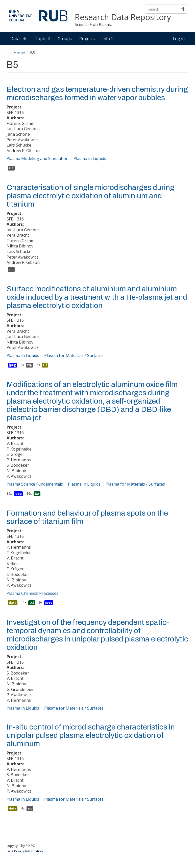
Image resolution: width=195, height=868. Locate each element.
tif (45, 365)
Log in (179, 39)
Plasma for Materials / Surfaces (74, 355)
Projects (87, 39)
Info (107, 39)
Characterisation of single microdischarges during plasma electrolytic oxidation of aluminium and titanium (91, 196)
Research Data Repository (123, 17)
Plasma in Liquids (90, 158)
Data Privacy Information (25, 851)
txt (37, 494)
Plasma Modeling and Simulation (38, 158)
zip (11, 168)
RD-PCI (31, 846)
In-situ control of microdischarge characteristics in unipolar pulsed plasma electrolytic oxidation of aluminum (91, 735)
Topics (42, 39)
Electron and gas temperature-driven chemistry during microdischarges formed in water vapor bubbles (97, 93)
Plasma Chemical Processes (32, 593)
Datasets (19, 39)
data (13, 603)
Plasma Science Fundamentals (35, 484)
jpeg (12, 365)
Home (19, 53)
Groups (65, 39)
